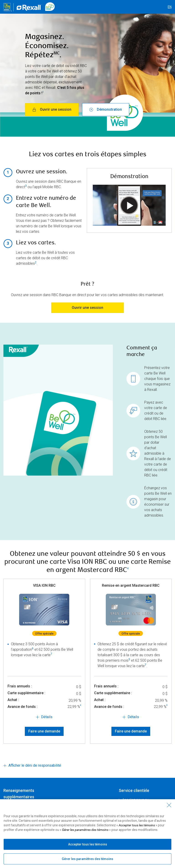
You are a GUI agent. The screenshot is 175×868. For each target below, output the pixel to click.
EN (170, 7)
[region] (87, 834)
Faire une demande (44, 731)
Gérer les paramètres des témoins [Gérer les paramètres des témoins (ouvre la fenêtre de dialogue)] (87, 859)
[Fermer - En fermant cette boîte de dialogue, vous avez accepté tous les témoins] (169, 805)
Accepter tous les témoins (88, 844)
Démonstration (106, 109)
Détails (47, 717)
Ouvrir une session (52, 109)
